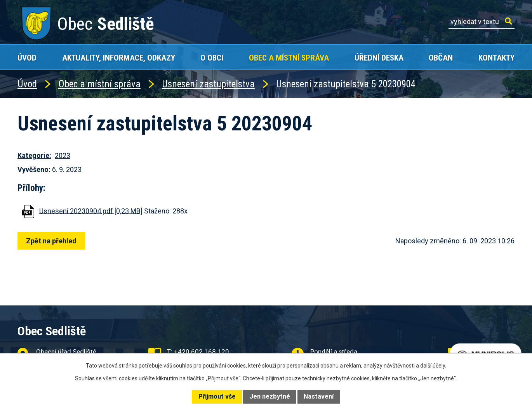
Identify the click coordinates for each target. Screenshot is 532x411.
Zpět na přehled (53, 241)
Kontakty (496, 58)
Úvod (27, 58)
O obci (212, 58)
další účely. (433, 366)
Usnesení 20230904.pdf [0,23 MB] (91, 211)
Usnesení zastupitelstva (208, 84)
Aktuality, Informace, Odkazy (119, 58)
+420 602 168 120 (202, 352)
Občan (441, 58)
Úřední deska (379, 58)
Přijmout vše (217, 396)
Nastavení (319, 396)
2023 (63, 155)
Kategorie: (34, 155)
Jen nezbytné (270, 396)
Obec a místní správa (289, 58)
